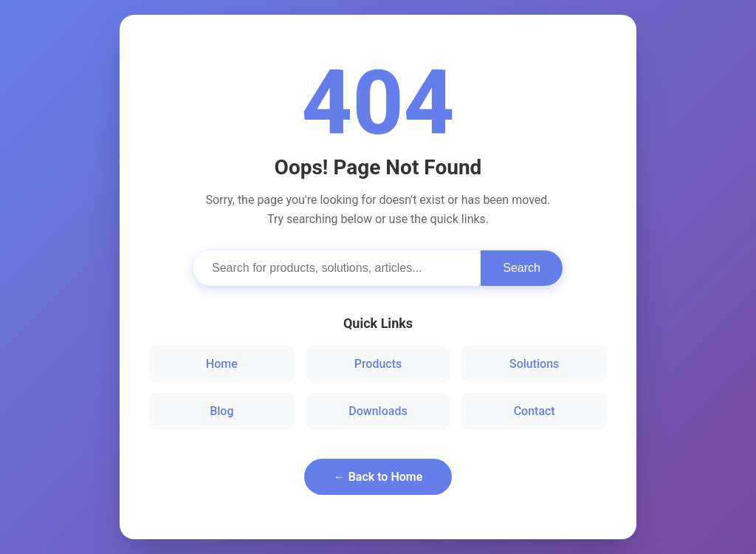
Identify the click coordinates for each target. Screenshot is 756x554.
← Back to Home (378, 477)
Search (522, 268)
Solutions (534, 364)
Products (378, 364)
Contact (535, 411)
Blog (221, 411)
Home (222, 364)
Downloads (378, 411)
